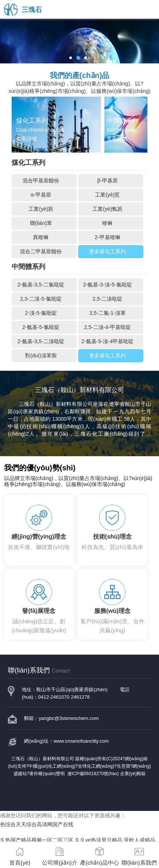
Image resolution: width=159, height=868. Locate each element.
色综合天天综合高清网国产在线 (37, 824)
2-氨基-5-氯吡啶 (41, 327)
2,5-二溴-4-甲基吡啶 (108, 327)
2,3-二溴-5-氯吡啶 (41, 299)
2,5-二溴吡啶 (107, 299)
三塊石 (23, 10)
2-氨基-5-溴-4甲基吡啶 (107, 341)
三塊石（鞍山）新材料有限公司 (56, 404)
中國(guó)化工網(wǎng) (52, 766)
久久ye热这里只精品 (99, 840)
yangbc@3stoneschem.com (69, 718)
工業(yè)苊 (107, 195)
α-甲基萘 (41, 195)
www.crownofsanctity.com (81, 741)
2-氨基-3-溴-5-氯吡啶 (108, 285)
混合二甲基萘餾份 (41, 251)
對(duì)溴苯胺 (41, 355)
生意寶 (123, 766)
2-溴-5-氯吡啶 (41, 313)
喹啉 (107, 223)
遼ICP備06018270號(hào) (93, 774)
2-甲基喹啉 (107, 237)
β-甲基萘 (108, 181)
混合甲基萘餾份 (41, 181)
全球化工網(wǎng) (96, 766)
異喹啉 (41, 237)
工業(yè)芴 (41, 209)
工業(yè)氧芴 (107, 209)
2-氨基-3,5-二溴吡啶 (41, 341)
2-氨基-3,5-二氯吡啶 (41, 285)
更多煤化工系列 (107, 251)
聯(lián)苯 (41, 223)
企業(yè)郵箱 (133, 774)
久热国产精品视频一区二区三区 (37, 840)
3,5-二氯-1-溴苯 (108, 313)
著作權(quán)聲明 (47, 774)
